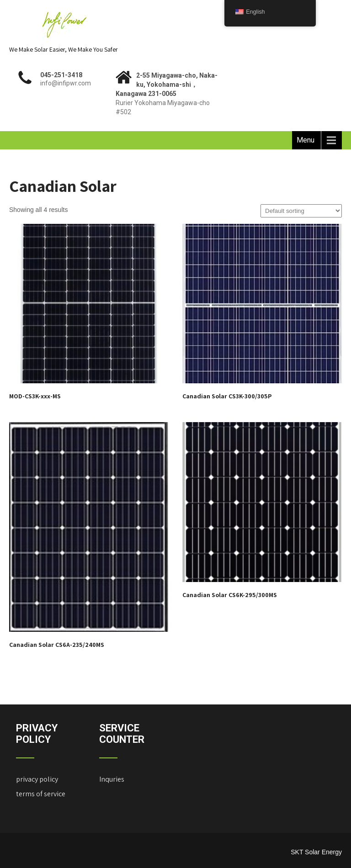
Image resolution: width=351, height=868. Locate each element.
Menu (306, 140)
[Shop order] (301, 211)
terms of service (41, 794)
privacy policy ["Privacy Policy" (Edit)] (37, 779)
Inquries (112, 779)
